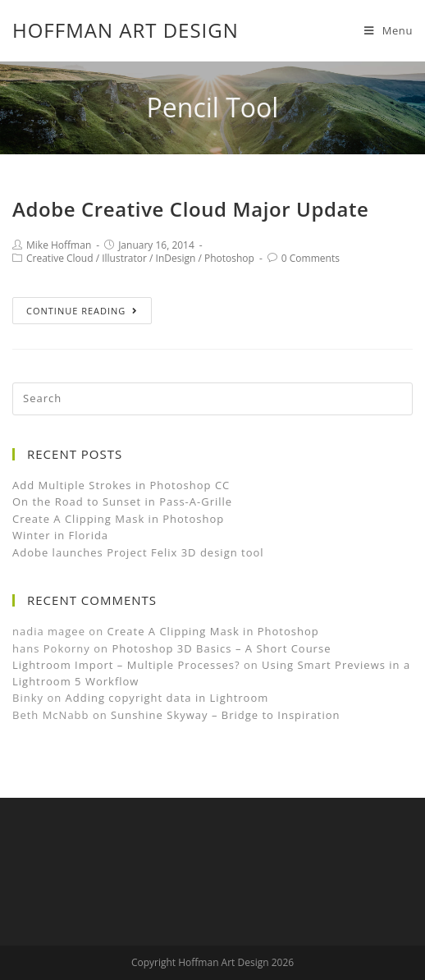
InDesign (176, 258)
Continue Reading (82, 311)
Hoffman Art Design (126, 30)
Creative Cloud (60, 258)
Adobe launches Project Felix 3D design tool (138, 552)
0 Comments (311, 258)
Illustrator (124, 258)
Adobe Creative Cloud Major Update (191, 209)
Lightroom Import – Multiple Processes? (126, 665)
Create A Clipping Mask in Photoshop (118, 519)
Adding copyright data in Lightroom (167, 698)
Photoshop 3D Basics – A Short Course (221, 648)
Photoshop (229, 258)
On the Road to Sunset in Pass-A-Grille (122, 501)
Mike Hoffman (59, 245)
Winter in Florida (60, 535)
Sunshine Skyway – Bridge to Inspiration (226, 715)
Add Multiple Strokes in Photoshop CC (121, 485)
